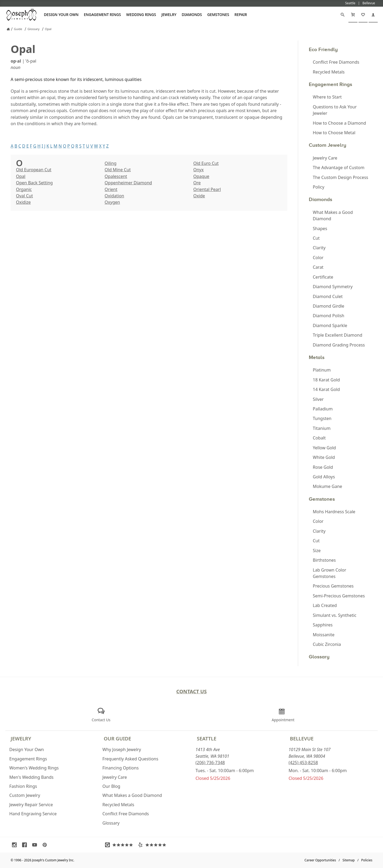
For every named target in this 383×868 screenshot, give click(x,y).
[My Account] (373, 15)
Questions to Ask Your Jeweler (335, 110)
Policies (367, 860)
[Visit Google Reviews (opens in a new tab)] (120, 845)
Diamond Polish (328, 316)
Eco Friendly (323, 49)
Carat (318, 267)
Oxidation (114, 196)
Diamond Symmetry (333, 287)
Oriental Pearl (207, 189)
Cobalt (319, 438)
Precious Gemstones (333, 586)
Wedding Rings (141, 15)
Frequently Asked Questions (130, 759)
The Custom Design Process (340, 177)
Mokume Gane (327, 486)
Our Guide (117, 738)
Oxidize (23, 202)
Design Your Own (61, 15)
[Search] (343, 15)
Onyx (199, 170)
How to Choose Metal (334, 133)
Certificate (323, 277)
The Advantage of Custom (339, 168)
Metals (317, 357)
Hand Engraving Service (33, 814)
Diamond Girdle (328, 306)
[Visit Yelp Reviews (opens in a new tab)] (153, 845)
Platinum (322, 370)
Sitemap (349, 860)
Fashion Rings (23, 786)
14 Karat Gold (326, 389)
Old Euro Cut (206, 163)
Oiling (111, 163)
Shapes (320, 229)
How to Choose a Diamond (339, 123)
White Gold (324, 457)
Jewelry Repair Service (31, 805)
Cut (316, 238)
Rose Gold (323, 467)
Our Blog (111, 786)
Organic (24, 189)
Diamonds (192, 15)
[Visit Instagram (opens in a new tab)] (16, 845)
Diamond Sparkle (330, 325)
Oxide (199, 196)
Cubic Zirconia (327, 644)
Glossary (319, 657)
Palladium (323, 409)
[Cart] (353, 15)
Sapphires (323, 625)
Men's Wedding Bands (31, 777)
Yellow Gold (324, 448)
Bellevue (302, 738)
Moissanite (324, 635)
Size (317, 551)
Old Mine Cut (118, 170)
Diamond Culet (328, 296)
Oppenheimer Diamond (128, 183)
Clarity (319, 248)
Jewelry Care (325, 158)
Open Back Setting (34, 183)
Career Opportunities (320, 860)
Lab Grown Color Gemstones (330, 573)
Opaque (201, 176)
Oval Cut (24, 196)
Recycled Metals (329, 72)
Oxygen (112, 202)
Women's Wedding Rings (34, 768)
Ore (197, 183)
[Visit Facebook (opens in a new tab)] (26, 845)
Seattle (207, 738)
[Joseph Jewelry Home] (8, 29)
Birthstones (324, 560)
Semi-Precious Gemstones (339, 596)
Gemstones (218, 15)
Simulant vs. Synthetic (335, 615)
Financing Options (120, 768)
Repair (241, 15)
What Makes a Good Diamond (333, 215)
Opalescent (116, 176)
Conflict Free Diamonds (336, 62)
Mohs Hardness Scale (334, 512)
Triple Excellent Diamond (338, 335)
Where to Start (327, 97)
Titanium (322, 428)
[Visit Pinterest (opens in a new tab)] (46, 845)
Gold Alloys (324, 477)
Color (318, 258)
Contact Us (192, 691)
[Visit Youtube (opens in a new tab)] (36, 845)
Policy (319, 187)
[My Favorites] (363, 15)
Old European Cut (34, 170)
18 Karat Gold (326, 380)
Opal (21, 176)
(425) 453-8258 (303, 763)
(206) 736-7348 (210, 763)
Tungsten (322, 418)
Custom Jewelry (328, 145)
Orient (111, 189)
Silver (318, 399)
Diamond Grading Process (339, 345)
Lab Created (325, 605)
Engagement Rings (102, 15)
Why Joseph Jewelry (122, 749)
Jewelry (169, 15)
